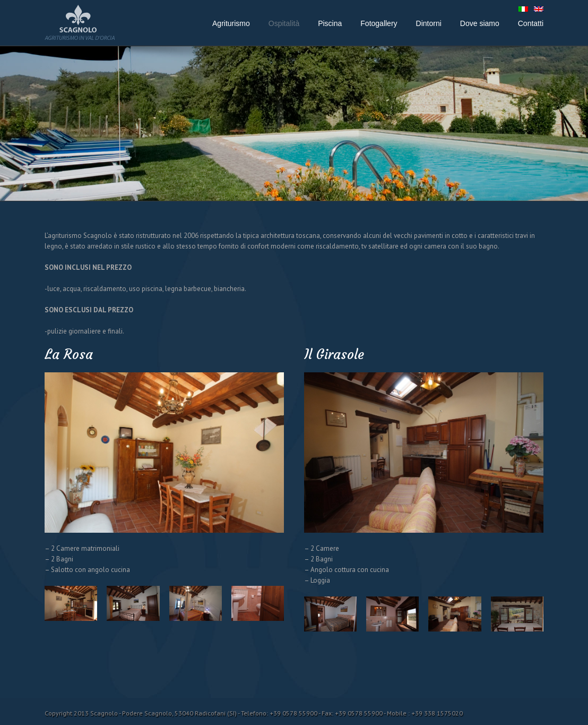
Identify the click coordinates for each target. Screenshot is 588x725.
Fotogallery (379, 23)
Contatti (531, 23)
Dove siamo (480, 23)
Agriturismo (231, 23)
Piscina (330, 23)
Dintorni (429, 23)
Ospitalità (284, 23)
